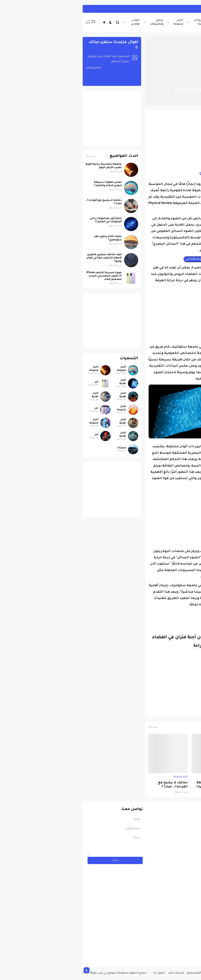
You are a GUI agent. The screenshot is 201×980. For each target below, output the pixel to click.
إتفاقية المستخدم (119, 973)
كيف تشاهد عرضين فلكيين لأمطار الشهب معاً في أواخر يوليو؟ (24, 258)
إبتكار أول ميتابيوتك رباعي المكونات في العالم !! (26, 220)
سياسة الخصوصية (147, 973)
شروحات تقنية (120, 22)
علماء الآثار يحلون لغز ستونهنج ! (28, 238)
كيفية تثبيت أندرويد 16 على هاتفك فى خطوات (149, 9)
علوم (170, 712)
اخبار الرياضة (141, 22)
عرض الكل (73, 727)
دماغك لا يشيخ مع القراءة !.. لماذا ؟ (93, 785)
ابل (17, 382)
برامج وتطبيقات (77, 22)
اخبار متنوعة (99, 22)
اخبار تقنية (160, 22)
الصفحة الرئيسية (181, 80)
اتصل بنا (79, 973)
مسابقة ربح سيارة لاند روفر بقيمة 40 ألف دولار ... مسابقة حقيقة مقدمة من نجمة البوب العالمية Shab (169, 947)
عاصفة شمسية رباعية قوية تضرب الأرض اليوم (176, 785)
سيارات (42, 448)
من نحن (167, 973)
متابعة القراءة (128, 646)
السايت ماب (96, 973)
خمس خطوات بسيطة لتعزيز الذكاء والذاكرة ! (134, 785)
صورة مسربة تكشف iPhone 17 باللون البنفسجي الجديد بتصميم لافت (24, 276)
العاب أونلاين (56, 22)
